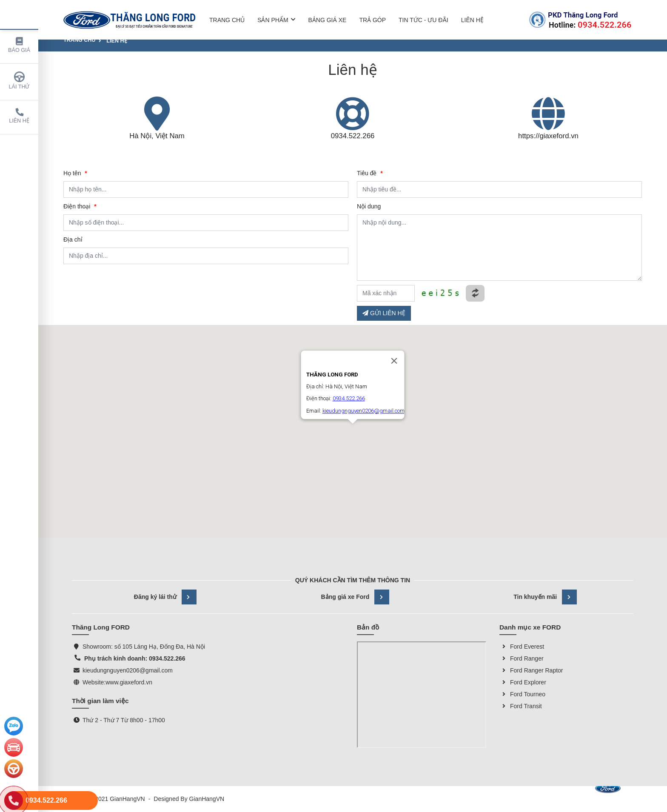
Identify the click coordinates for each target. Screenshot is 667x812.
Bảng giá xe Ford (355, 597)
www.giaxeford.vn (129, 682)
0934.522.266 (353, 136)
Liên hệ (19, 116)
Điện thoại (80, 206)
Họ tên (75, 173)
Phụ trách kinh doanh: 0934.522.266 (134, 658)
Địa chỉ (73, 239)
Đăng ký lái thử (165, 597)
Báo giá (19, 45)
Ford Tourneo (522, 694)
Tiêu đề (370, 173)
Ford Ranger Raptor (531, 670)
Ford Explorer (523, 682)
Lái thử (19, 81)
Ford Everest (522, 647)
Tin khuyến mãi (545, 597)
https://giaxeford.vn (548, 136)
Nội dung (369, 206)
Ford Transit (521, 706)
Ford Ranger (522, 658)
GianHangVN (207, 799)
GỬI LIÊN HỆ (384, 313)
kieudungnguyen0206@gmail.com (128, 670)
